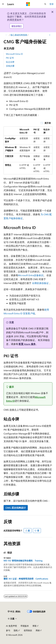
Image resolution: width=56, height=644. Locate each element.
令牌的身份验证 (40, 283)
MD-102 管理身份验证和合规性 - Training (23, 561)
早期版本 (25, 626)
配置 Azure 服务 (27, 344)
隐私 (16, 630)
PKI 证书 (10, 58)
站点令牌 (10, 62)
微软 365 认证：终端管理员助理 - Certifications (26, 579)
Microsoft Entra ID (14, 54)
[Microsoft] (28, 4)
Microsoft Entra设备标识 (31, 275)
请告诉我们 (17, 26)
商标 (38, 630)
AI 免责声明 (11, 626)
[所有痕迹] (6, 35)
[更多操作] (50, 35)
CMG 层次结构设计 (16, 508)
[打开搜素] (45, 4)
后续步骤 (10, 66)
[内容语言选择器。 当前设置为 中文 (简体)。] (14, 611)
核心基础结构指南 (19, 35)
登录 (52, 4)
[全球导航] (3, 4)
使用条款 (28, 630)
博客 (34, 626)
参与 (8, 630)
